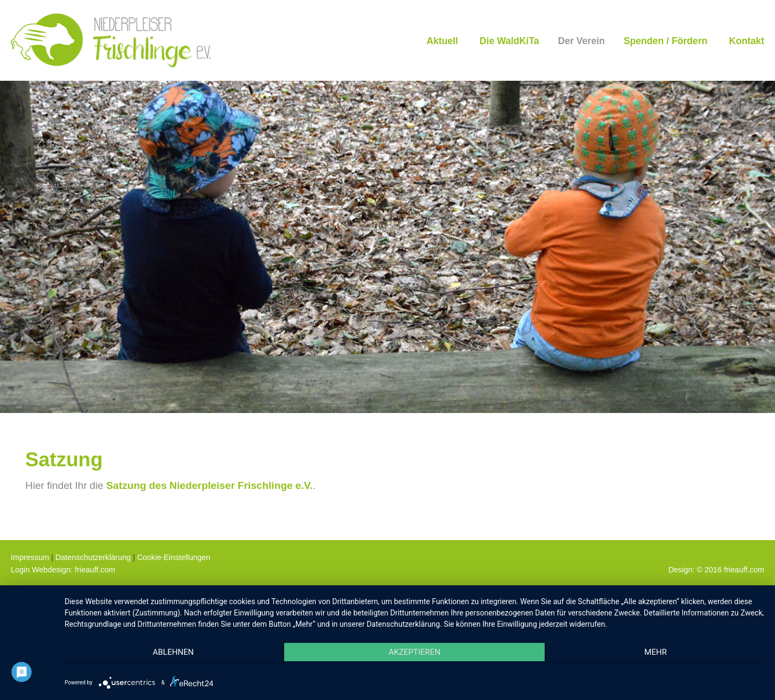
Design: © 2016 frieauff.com (716, 569)
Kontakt (747, 40)
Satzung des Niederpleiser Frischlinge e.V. (209, 485)
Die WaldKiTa (509, 40)
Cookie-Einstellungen (174, 557)
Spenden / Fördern (666, 40)
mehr (660, 652)
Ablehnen (169, 652)
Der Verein (582, 40)
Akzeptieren (414, 652)
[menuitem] (442, 40)
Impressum (30, 557)
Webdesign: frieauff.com (73, 569)
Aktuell (442, 40)
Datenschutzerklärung (93, 557)
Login (20, 569)
